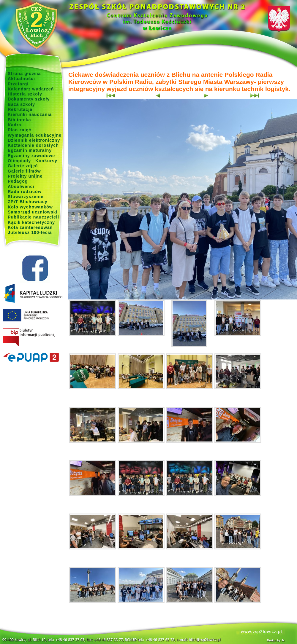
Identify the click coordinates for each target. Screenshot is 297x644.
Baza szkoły (21, 104)
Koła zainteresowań (30, 227)
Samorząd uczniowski (33, 212)
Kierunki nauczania (30, 114)
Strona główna (24, 74)
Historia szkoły (25, 94)
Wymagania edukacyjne (35, 135)
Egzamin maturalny (30, 150)
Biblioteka (19, 120)
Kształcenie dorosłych (33, 145)
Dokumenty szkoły (29, 99)
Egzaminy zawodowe (31, 156)
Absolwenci (21, 186)
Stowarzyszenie (26, 197)
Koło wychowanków (30, 207)
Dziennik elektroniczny (34, 140)
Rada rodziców (25, 192)
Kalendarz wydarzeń (31, 89)
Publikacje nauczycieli (33, 217)
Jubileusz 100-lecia (30, 232)
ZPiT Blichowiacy (28, 202)
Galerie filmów (24, 171)
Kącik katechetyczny (31, 222)
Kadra (15, 125)
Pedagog (18, 181)
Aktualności (21, 79)
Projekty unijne (25, 176)
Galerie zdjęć (23, 166)
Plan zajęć (19, 130)
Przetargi (18, 84)
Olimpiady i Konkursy (33, 161)
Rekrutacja (20, 109)
